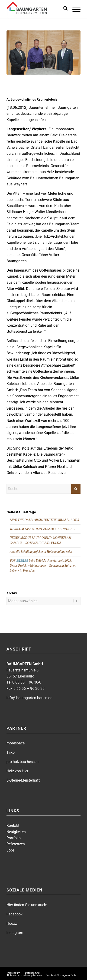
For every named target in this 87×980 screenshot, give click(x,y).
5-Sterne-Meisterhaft (23, 780)
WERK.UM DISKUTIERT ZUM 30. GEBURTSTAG (42, 529)
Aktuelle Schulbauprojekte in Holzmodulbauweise (41, 552)
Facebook (14, 914)
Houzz (12, 923)
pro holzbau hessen (23, 762)
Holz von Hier (17, 771)
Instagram (15, 933)
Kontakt (13, 826)
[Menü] (74, 9)
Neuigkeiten (16, 832)
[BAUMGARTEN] (36, 9)
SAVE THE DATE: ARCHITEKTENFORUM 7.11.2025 (44, 520)
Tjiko (11, 752)
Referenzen (16, 844)
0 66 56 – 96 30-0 (27, 682)
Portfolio (14, 838)
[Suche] (63, 9)
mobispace (16, 743)
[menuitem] (63, 9)
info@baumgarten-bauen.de (29, 698)
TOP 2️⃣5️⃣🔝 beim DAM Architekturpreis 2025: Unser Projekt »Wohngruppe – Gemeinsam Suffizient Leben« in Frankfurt (43, 566)
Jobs (11, 850)
